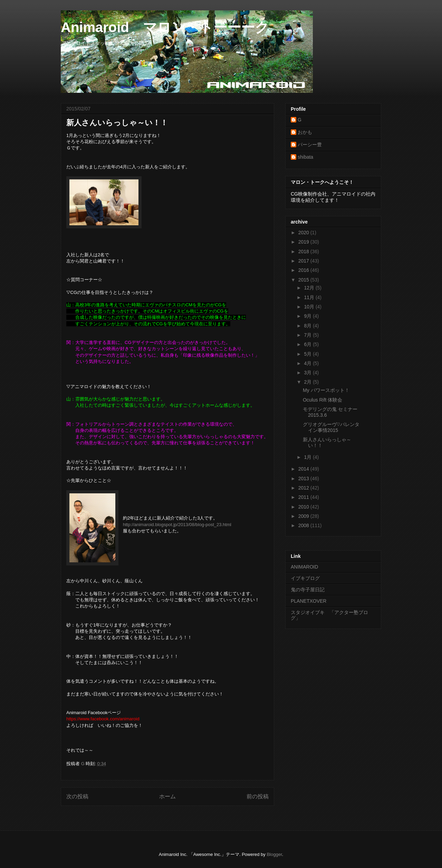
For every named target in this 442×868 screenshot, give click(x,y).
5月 (308, 354)
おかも (305, 132)
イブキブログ (305, 578)
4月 (308, 363)
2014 (304, 469)
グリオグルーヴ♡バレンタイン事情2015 (331, 427)
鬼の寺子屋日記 (308, 590)
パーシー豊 (310, 145)
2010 (304, 507)
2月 (308, 382)
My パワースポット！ (326, 390)
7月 (308, 335)
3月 (308, 373)
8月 (308, 326)
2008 (304, 525)
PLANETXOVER (309, 601)
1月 (308, 457)
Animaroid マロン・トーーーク (165, 27)
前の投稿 (258, 796)
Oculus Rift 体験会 (323, 400)
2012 (304, 488)
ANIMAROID (304, 567)
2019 (304, 242)
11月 (310, 297)
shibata (305, 157)
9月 (308, 316)
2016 (304, 270)
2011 (304, 497)
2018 (304, 251)
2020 (304, 233)
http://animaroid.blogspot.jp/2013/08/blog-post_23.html (177, 525)
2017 (304, 261)
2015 (304, 280)
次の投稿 (77, 796)
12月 (310, 288)
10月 (310, 307)
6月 (308, 344)
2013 (304, 479)
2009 (304, 516)
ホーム (167, 796)
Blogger (274, 854)
